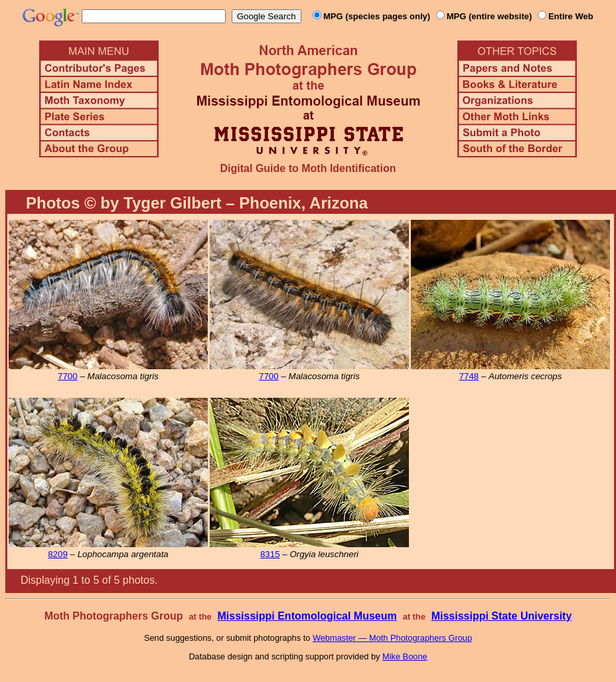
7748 (469, 376)
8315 (270, 554)
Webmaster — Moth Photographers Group (392, 638)
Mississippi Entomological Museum (307, 616)
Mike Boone (405, 656)
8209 (58, 554)
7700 (68, 376)
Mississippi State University (502, 616)
